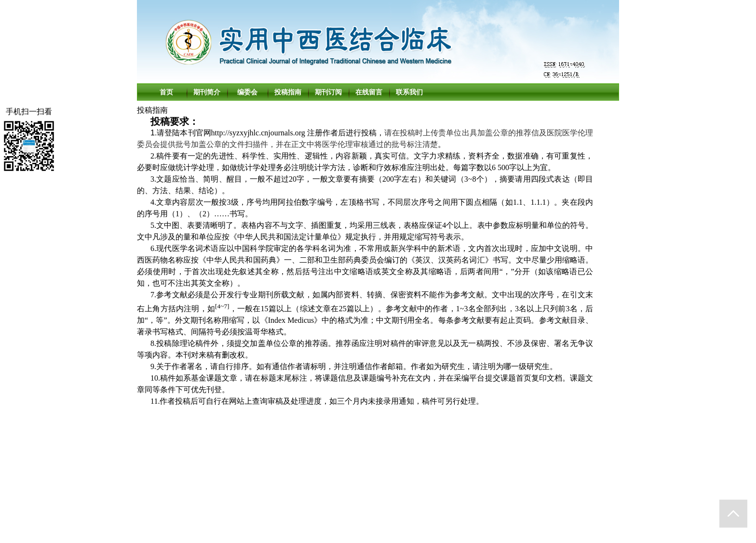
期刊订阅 (328, 92)
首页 (166, 92)
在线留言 (369, 92)
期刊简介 (207, 92)
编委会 (247, 92)
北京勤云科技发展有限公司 (392, 523)
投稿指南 (288, 92)
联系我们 (409, 92)
